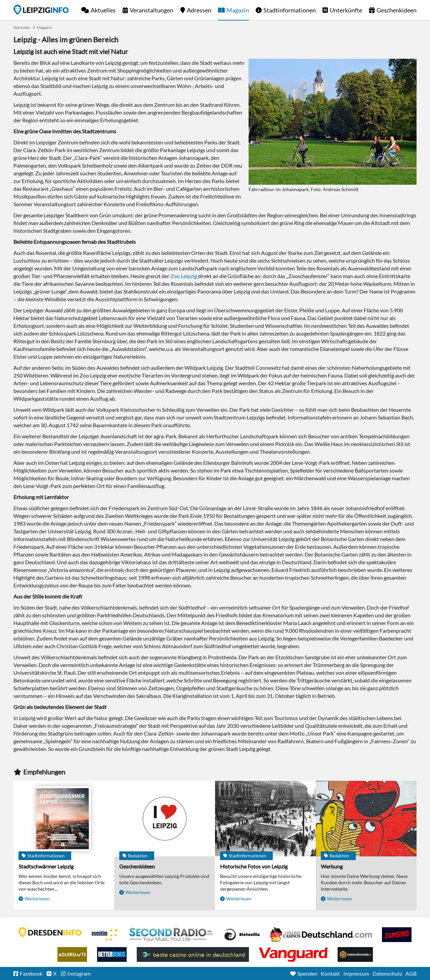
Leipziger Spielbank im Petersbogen (321, 935)
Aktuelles (103, 10)
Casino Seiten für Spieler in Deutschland (242, 935)
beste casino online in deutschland (193, 954)
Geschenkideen (397, 10)
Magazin (238, 10)
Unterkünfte (346, 10)
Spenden (307, 973)
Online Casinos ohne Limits (355, 954)
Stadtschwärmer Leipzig (46, 866)
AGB (411, 973)
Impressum (356, 973)
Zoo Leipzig (184, 276)
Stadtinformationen (290, 10)
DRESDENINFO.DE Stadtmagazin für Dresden (50, 932)
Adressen (199, 10)
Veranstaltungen (152, 10)
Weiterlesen (37, 899)
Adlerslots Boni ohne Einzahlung (72, 954)
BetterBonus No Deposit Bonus (112, 954)
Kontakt (330, 973)
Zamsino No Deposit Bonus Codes (397, 935)
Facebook (31, 973)
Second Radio (171, 935)
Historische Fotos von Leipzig (254, 866)
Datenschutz (387, 973)
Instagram (79, 973)
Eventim (105, 935)
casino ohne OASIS (293, 954)
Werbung (332, 866)
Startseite (41, 10)
